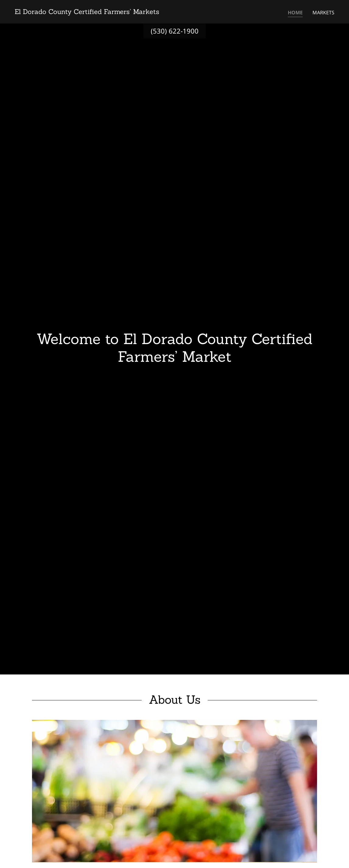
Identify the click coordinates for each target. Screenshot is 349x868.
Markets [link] (323, 12)
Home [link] (295, 12)
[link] (87, 12)
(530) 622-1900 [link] (175, 31)
